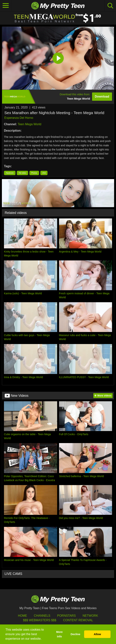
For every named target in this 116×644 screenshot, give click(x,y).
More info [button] (59, 634)
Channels (42, 616)
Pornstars (66, 616)
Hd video (22, 173)
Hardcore (10, 173)
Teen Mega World (30, 124)
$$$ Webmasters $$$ (40, 620)
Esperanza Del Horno (19, 118)
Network (90, 616)
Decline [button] (75, 634)
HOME (22, 616)
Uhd (44, 173)
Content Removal (78, 620)
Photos (34, 173)
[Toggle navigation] (6, 6)
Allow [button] (97, 634)
